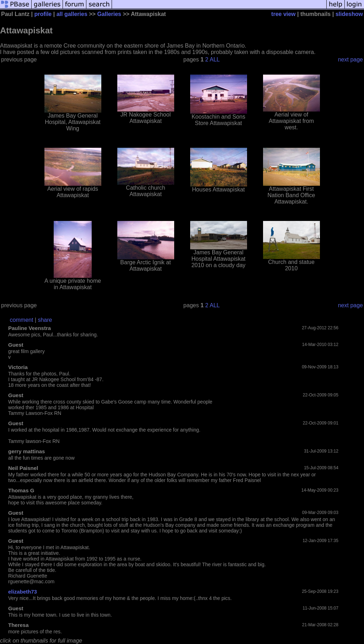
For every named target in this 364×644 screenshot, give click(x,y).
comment (22, 320)
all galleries (72, 14)
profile (43, 14)
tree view (283, 14)
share (45, 320)
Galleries (109, 14)
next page (350, 59)
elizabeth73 (23, 592)
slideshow (349, 14)
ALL (215, 59)
